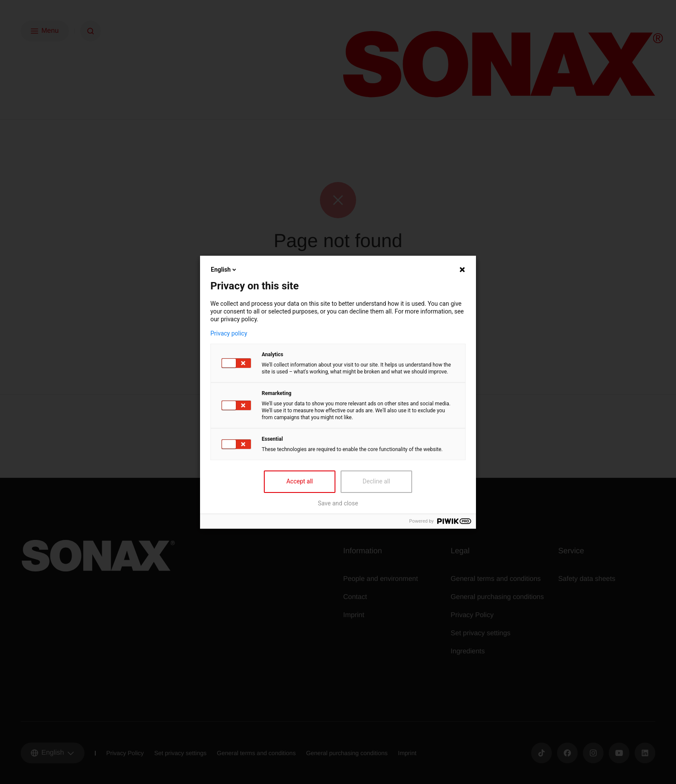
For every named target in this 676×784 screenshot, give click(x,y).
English (224, 270)
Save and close (338, 503)
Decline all (376, 481)
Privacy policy (229, 333)
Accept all (300, 481)
